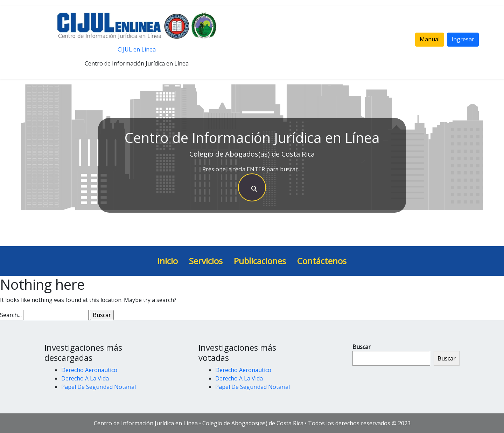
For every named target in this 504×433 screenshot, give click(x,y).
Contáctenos (322, 261)
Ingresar (463, 39)
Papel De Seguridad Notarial (99, 387)
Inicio (168, 261)
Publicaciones (260, 261)
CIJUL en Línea (137, 49)
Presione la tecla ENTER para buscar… (252, 169)
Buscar (362, 347)
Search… (11, 315)
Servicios (206, 261)
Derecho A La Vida (85, 378)
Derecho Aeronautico (89, 370)
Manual (430, 39)
